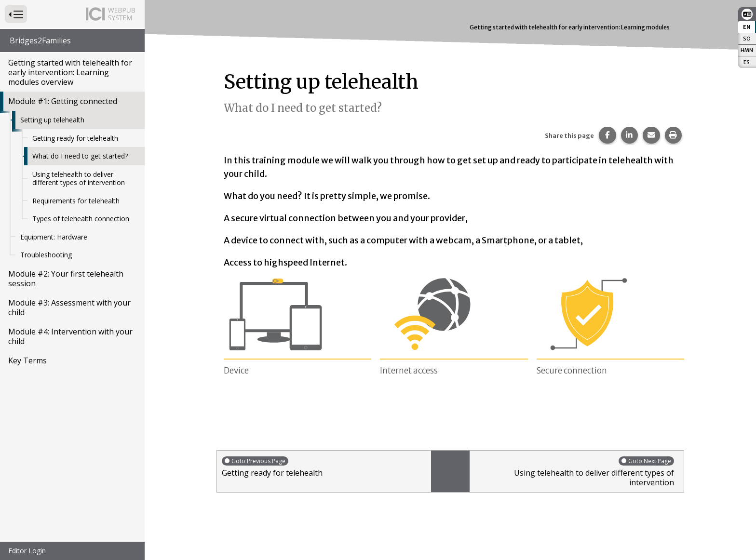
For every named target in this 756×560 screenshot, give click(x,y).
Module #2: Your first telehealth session (66, 279)
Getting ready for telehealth (75, 138)
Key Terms (27, 360)
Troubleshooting (46, 255)
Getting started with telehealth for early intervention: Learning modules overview (70, 72)
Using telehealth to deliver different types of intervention (79, 179)
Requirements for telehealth (76, 201)
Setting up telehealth (52, 120)
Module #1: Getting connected (63, 101)
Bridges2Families (40, 40)
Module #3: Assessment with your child (69, 307)
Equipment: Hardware (54, 237)
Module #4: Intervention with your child (70, 336)
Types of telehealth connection (81, 219)
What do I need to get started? (80, 156)
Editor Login (27, 551)
